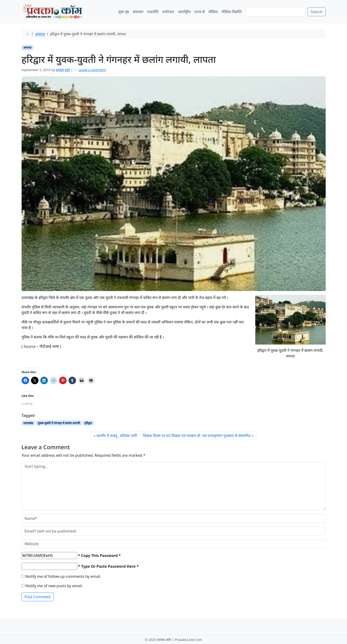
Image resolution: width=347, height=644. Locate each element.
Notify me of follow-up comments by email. (63, 576)
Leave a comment (92, 70)
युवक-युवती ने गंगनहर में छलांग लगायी (59, 423)
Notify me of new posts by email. (54, 586)
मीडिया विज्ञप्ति (232, 12)
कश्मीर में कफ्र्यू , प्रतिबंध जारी (117, 436)
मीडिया (213, 12)
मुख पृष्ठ (124, 12)
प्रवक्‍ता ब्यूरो (63, 70)
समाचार (138, 12)
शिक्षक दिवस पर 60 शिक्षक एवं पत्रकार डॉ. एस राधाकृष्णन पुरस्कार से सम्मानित (197, 436)
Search (317, 12)
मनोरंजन (168, 12)
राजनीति (153, 12)
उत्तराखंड (28, 423)
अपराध (40, 34)
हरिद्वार (88, 423)
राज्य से (199, 12)
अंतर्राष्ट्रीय (184, 12)
